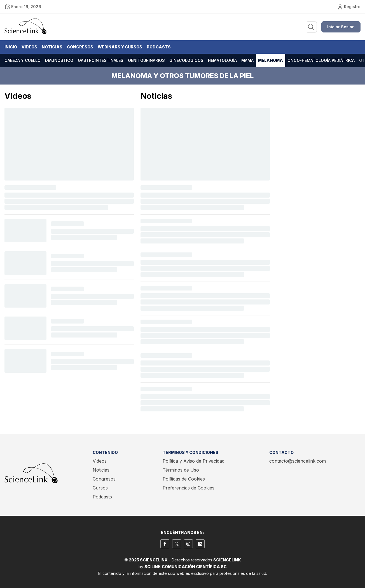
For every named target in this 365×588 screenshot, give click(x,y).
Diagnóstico (59, 60)
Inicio (11, 47)
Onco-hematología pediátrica (321, 60)
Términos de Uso (181, 470)
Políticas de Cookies (184, 479)
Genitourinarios (146, 60)
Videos (29, 47)
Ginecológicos (186, 60)
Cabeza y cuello (23, 60)
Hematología (222, 60)
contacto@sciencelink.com (298, 461)
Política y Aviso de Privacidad (194, 461)
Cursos (100, 488)
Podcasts (159, 47)
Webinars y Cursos (120, 47)
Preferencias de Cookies (189, 488)
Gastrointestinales (101, 60)
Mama (247, 60)
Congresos (80, 47)
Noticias (52, 47)
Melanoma (271, 60)
